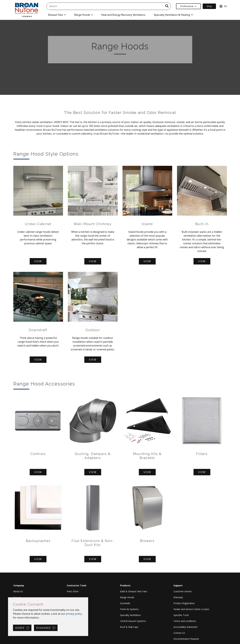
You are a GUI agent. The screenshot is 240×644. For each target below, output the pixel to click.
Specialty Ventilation (130, 615)
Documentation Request (186, 639)
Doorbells (125, 603)
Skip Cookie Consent (8, 597)
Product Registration (184, 603)
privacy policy (74, 614)
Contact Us (179, 633)
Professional (188, 6)
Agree (20, 628)
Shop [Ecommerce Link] (209, 6)
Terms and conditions (185, 621)
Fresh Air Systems (129, 609)
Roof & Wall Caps (129, 627)
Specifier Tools (181, 615)
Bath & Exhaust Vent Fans (134, 591)
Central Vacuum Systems (133, 621)
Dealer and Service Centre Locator (191, 609)
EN (223, 6)
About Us (18, 591)
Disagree (44, 628)
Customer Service (183, 591)
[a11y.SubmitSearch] (167, 6)
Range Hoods (127, 597)
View (38, 261)
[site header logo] (27, 10)
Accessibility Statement (185, 627)
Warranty (178, 597)
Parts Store (73, 591)
